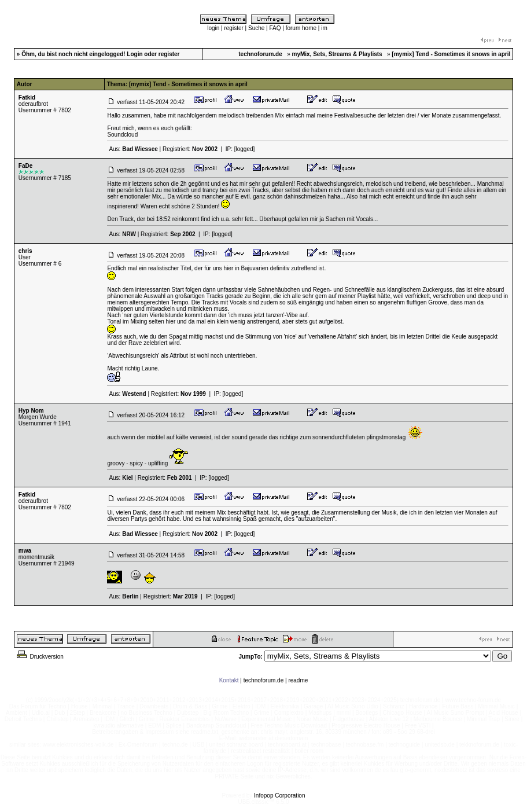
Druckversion (39, 657)
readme (298, 680)
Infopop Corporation (279, 796)
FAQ (275, 28)
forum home (301, 28)
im (324, 28)
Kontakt (229, 680)
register (233, 28)
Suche (256, 28)
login (213, 28)
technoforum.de (264, 680)
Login (134, 54)
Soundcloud (122, 135)
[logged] (245, 149)
